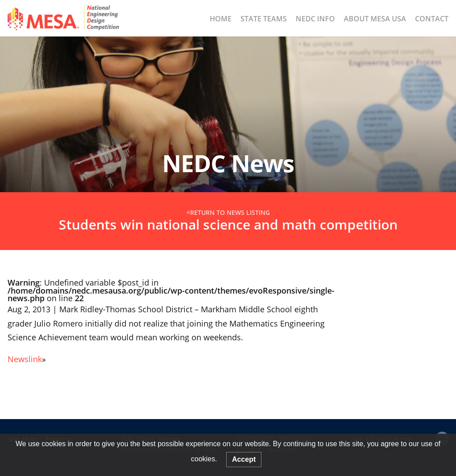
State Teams (264, 19)
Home (221, 19)
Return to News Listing (230, 213)
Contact (432, 19)
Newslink (25, 359)
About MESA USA (375, 19)
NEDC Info (315, 19)
